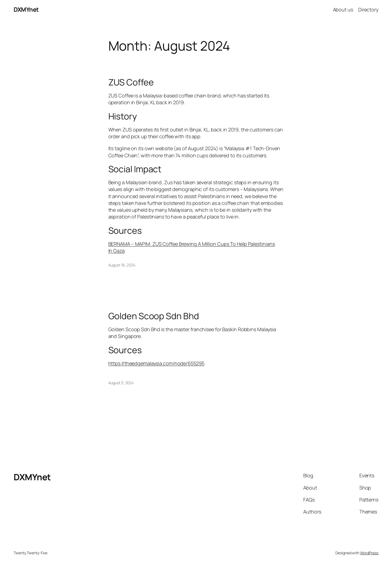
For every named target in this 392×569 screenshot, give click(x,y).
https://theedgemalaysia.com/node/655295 (156, 363)
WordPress (369, 553)
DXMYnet (26, 10)
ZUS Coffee (131, 82)
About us (343, 10)
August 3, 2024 (121, 383)
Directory (368, 10)
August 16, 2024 (122, 265)
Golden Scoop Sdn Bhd (154, 316)
